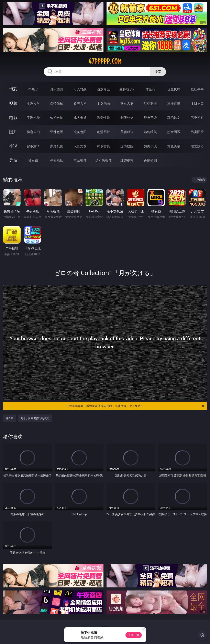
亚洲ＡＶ (33, 103)
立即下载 (134, 635)
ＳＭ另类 (197, 103)
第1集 (10, 418)
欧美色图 (80, 132)
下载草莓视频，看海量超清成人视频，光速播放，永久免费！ (136, 406)
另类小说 (150, 146)
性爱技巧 (197, 146)
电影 (13, 118)
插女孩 (33, 160)
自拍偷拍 (57, 103)
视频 (13, 103)
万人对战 (80, 89)
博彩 (13, 89)
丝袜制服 (150, 103)
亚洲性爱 (33, 118)
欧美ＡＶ (80, 103)
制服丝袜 (127, 118)
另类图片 (197, 132)
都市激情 (33, 146)
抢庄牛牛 (197, 89)
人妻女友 (80, 146)
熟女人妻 (127, 103)
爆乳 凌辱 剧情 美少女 (35, 418)
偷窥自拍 (33, 132)
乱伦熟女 (174, 118)
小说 (13, 146)
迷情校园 (127, 146)
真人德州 (57, 89)
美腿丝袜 (127, 132)
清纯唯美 (150, 132)
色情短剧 (150, 160)
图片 (13, 132)
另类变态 (197, 118)
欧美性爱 (103, 118)
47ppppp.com (105, 61)
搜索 (158, 72)
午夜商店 (57, 160)
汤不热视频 (103, 160)
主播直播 (174, 103)
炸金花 (150, 89)
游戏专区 (103, 89)
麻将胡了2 (127, 89)
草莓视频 (80, 160)
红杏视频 (127, 160)
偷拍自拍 (57, 118)
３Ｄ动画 (103, 103)
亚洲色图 (57, 132)
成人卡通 (80, 118)
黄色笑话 (174, 146)
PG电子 (33, 89)
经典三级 (150, 118)
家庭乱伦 (57, 146)
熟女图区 (174, 132)
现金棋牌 (174, 89)
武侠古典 (103, 146)
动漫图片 (103, 132)
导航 (13, 160)
